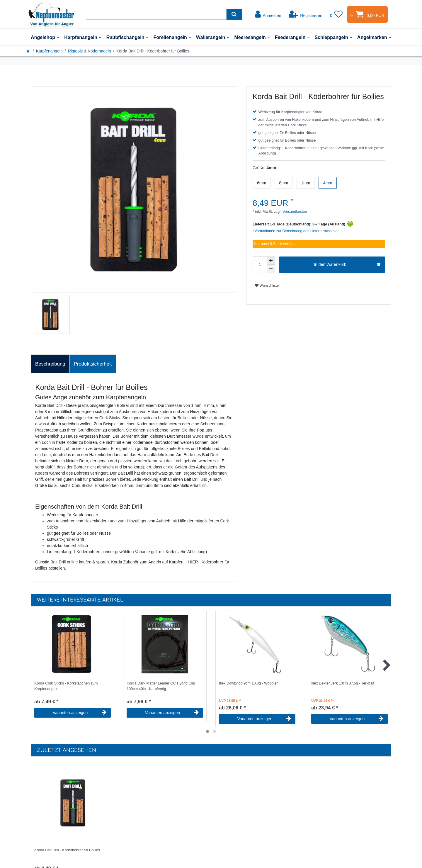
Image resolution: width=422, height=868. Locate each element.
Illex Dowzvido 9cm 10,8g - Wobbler (248, 683)
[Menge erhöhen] (271, 261)
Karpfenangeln (83, 37)
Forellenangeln (172, 37)
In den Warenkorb (347, 265)
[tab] (50, 364)
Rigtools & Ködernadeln (90, 51)
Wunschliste (267, 286)
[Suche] (234, 14)
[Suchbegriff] (156, 14)
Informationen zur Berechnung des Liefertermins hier (296, 231)
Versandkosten (294, 212)
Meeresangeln (252, 37)
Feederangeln (292, 37)
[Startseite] (28, 51)
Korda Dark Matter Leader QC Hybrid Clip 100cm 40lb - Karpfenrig (161, 686)
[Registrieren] (306, 14)
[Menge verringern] (271, 269)
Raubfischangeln (127, 37)
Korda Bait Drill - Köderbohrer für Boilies (67, 850)
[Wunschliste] (336, 14)
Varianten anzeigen (80, 713)
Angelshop (45, 37)
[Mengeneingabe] (260, 265)
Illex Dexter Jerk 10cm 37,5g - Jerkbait (343, 683)
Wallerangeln (213, 37)
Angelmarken (374, 37)
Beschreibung (50, 364)
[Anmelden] (268, 14)
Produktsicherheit (93, 364)
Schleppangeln (333, 37)
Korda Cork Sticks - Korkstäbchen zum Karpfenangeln (66, 686)
